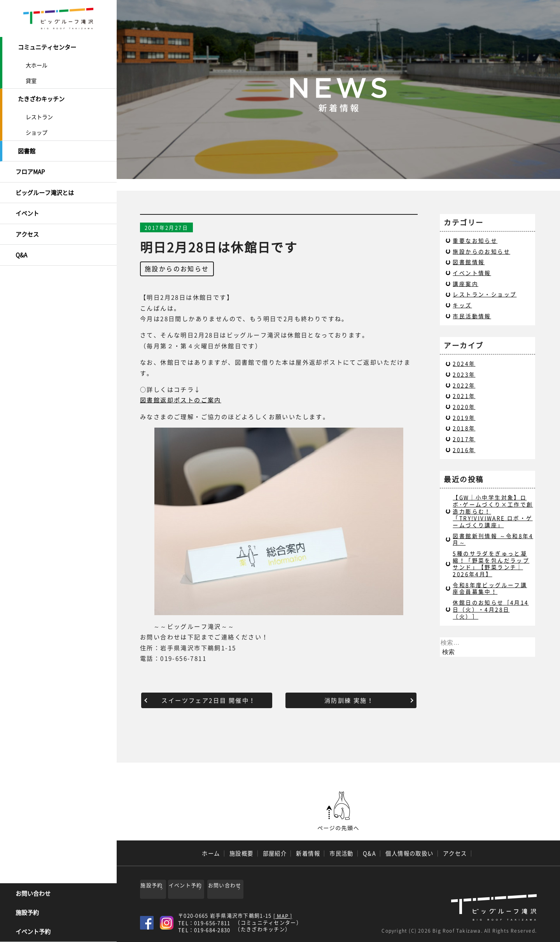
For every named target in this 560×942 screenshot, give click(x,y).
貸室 (31, 79)
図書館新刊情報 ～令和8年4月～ (493, 539)
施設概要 (241, 853)
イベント (27, 205)
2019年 (464, 417)
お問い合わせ (33, 894)
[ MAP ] (283, 913)
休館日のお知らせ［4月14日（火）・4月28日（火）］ (491, 609)
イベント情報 (472, 273)
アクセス (27, 224)
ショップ (37, 129)
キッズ (462, 305)
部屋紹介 (275, 853)
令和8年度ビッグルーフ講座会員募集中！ (490, 588)
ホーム (211, 853)
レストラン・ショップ (485, 294)
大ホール (37, 63)
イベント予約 (33, 932)
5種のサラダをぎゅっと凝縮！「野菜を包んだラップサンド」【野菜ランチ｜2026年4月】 (491, 564)
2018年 (464, 428)
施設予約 (27, 913)
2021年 (464, 396)
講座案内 (465, 284)
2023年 (464, 374)
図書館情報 (469, 262)
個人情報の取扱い (409, 853)
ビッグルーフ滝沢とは (45, 186)
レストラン (39, 114)
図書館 (27, 147)
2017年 (464, 439)
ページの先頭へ (338, 811)
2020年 (464, 407)
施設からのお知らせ (177, 268)
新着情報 (308, 853)
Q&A (21, 243)
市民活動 (341, 853)
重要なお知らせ (475, 240)
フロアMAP (30, 166)
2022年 (464, 385)
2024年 (464, 363)
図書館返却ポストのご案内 (181, 400)
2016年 (464, 450)
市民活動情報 (472, 316)
